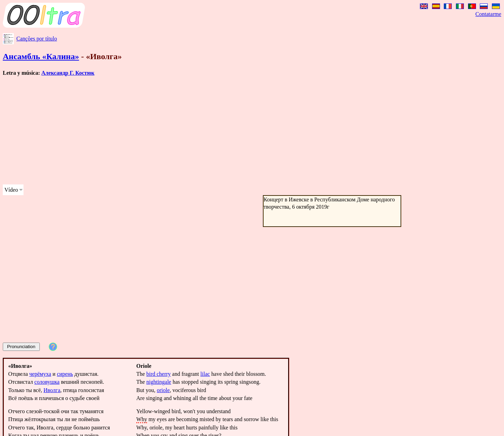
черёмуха (40, 374)
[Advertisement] (210, 130)
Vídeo (11, 190)
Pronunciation (21, 347)
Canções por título (36, 39)
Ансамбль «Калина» (41, 56)
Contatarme (488, 14)
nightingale (159, 382)
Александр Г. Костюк (68, 73)
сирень (65, 374)
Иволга (52, 390)
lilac (205, 374)
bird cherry (159, 374)
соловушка (47, 382)
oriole (163, 390)
